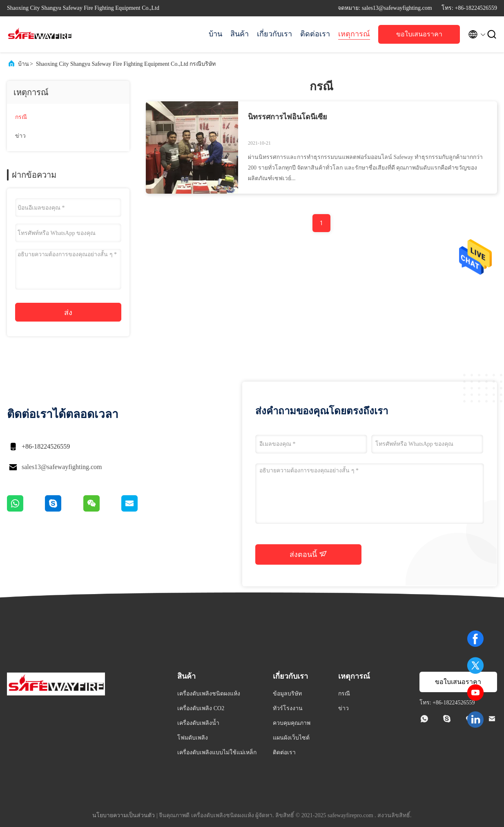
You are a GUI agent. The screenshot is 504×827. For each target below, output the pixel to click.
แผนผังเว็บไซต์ (291, 738)
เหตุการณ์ (354, 34)
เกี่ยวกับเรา (274, 34)
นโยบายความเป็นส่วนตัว (124, 815)
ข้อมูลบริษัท (287, 694)
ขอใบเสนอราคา (419, 34)
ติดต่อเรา (315, 34)
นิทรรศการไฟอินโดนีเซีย (288, 117)
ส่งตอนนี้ (308, 554)
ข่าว (20, 136)
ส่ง (68, 313)
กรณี (21, 117)
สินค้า (240, 34)
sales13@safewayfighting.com (62, 467)
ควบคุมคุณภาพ (292, 723)
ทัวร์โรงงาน (288, 708)
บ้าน (215, 34)
